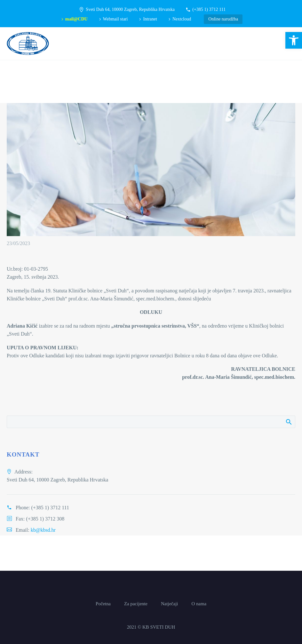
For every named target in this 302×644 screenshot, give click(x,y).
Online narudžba (223, 19)
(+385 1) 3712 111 (209, 9)
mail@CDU (76, 19)
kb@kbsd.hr (43, 530)
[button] (294, 40)
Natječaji (170, 604)
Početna (103, 604)
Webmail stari (115, 19)
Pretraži (288, 422)
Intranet (150, 19)
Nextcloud (182, 19)
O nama (199, 604)
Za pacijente (136, 604)
